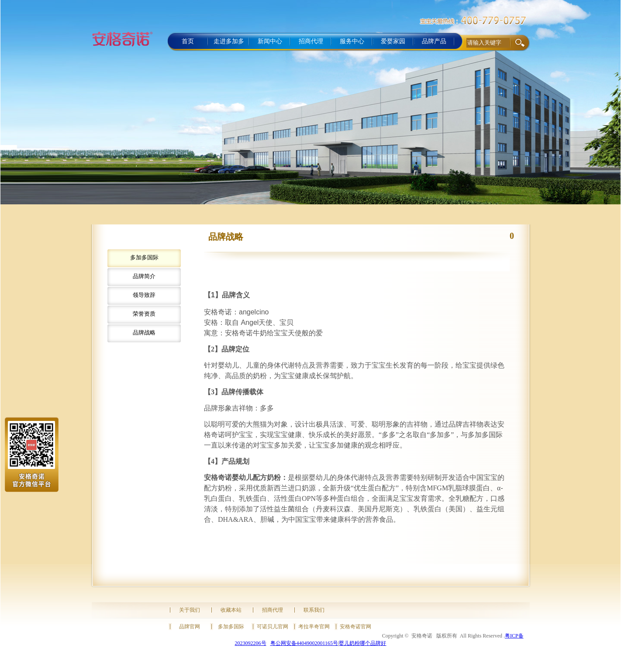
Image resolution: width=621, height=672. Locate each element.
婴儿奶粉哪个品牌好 (362, 643)
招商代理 (273, 610)
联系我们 (314, 610)
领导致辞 (144, 295)
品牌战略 (144, 333)
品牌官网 (190, 627)
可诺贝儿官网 (273, 627)
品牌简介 (144, 276)
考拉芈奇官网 (314, 627)
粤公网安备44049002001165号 (304, 643)
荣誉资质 (144, 314)
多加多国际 (144, 257)
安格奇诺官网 (355, 627)
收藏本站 (231, 610)
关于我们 (190, 610)
